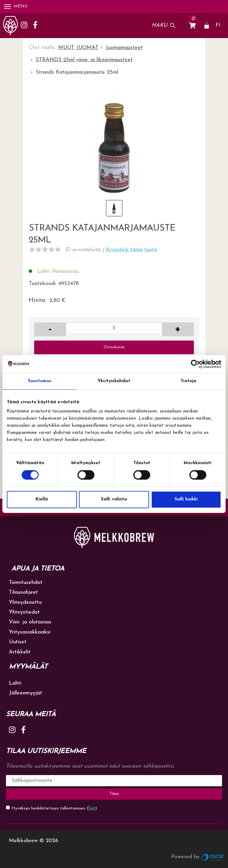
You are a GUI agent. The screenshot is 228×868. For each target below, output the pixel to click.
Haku (159, 25)
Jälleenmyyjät (26, 693)
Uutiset (18, 642)
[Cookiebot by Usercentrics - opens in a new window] (195, 364)
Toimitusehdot (26, 583)
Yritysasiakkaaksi (30, 632)
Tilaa (114, 794)
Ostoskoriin (114, 347)
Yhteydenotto (25, 602)
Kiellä (42, 499)
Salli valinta (114, 499)
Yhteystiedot (24, 612)
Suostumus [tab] (40, 381)
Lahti (15, 683)
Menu (16, 6)
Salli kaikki (186, 499)
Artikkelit (20, 652)
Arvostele (131, 250)
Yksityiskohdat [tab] (114, 381)
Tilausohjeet (23, 592)
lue (92, 808)
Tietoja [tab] (188, 381)
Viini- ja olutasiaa (30, 622)
